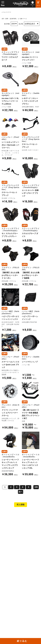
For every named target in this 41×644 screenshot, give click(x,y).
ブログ (5, 584)
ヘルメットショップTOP (13, 547)
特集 (5, 588)
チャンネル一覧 (10, 600)
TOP (5, 513)
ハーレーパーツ (6, 12)
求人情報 (21, 505)
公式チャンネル (10, 603)
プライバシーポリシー (12, 578)
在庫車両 (7, 532)
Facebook (26, 600)
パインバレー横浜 (10, 523)
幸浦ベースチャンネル (11, 607)
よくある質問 (9, 572)
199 (36, 487)
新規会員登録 (9, 541)
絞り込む (22, 641)
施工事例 (7, 529)
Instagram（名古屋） (30, 612)
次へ (21, 492)
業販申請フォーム (10, 556)
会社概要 (7, 566)
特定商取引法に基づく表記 (14, 553)
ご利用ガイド (9, 550)
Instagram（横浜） (29, 609)
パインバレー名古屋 (11, 526)
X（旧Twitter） (28, 603)
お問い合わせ (9, 575)
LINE (24, 606)
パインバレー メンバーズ (13, 569)
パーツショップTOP (11, 545)
